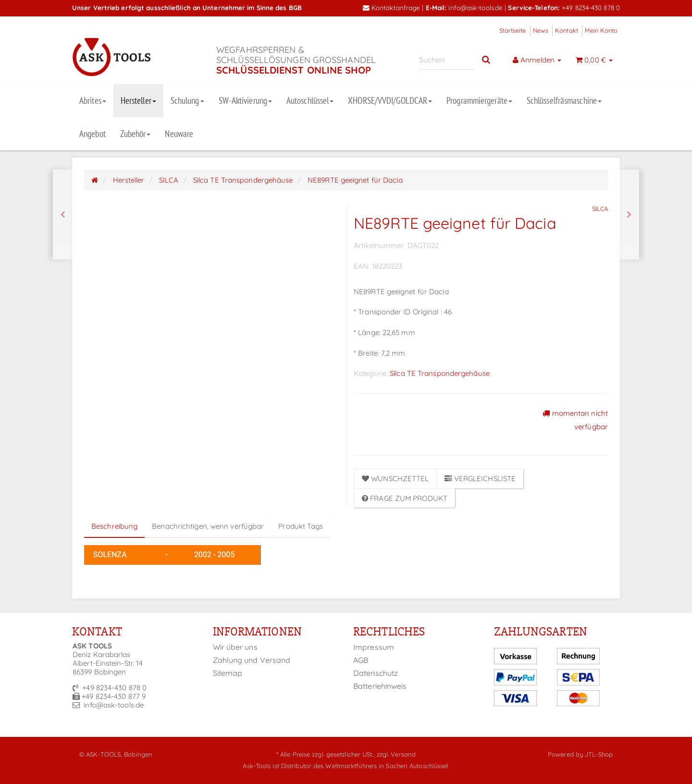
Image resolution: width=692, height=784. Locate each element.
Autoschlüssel (310, 100)
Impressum (374, 647)
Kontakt (567, 30)
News (541, 30)
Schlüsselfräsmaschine (564, 100)
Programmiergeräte (479, 100)
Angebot (93, 134)
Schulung (187, 100)
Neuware (179, 134)
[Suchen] (447, 60)
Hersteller (138, 100)
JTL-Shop (599, 754)
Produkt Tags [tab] (301, 526)
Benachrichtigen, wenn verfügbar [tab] (208, 526)
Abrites (93, 100)
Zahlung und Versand (252, 660)
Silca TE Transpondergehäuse (440, 373)
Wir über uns (235, 647)
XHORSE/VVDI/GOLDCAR (390, 100)
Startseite (513, 30)
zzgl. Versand (396, 754)
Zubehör (136, 134)
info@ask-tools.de (476, 7)
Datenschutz (376, 673)
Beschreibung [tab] (114, 526)
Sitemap (228, 673)
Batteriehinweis (380, 686)
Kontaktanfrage (392, 7)
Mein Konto (601, 30)
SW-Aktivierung (245, 100)
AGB (361, 660)
